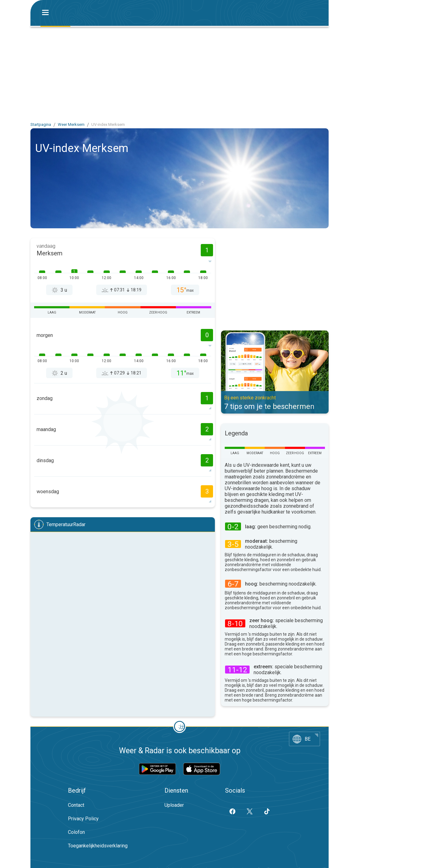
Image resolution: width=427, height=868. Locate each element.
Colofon (76, 832)
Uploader (174, 805)
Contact (76, 805)
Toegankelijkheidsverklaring (98, 846)
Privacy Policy (83, 819)
